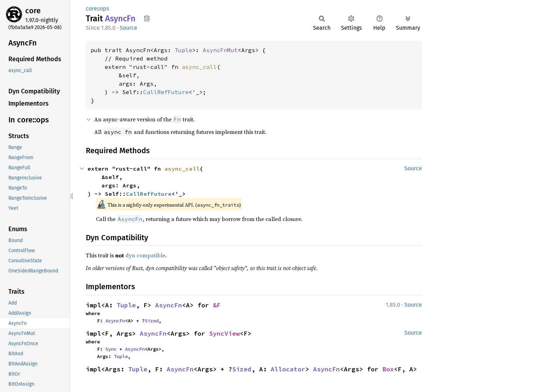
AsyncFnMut (220, 50)
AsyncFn (169, 305)
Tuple (183, 50)
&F (217, 305)
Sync (111, 349)
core (33, 11)
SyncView (224, 333)
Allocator (288, 369)
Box (388, 369)
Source (128, 28)
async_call (199, 67)
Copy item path (147, 18)
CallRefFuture (166, 92)
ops (104, 9)
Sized (152, 321)
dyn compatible (145, 255)
